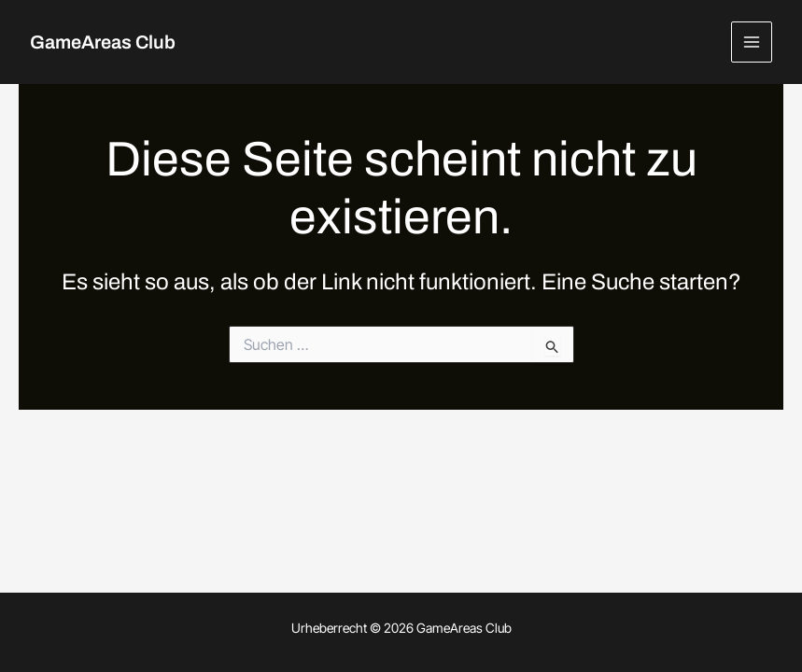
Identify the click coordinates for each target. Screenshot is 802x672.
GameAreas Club (103, 42)
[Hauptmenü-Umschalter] (752, 42)
